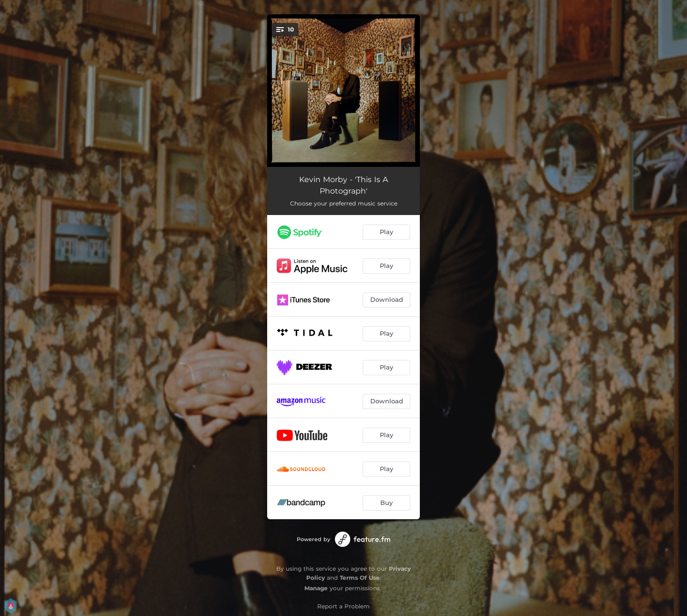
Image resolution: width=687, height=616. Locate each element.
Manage (316, 588)
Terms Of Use (360, 578)
